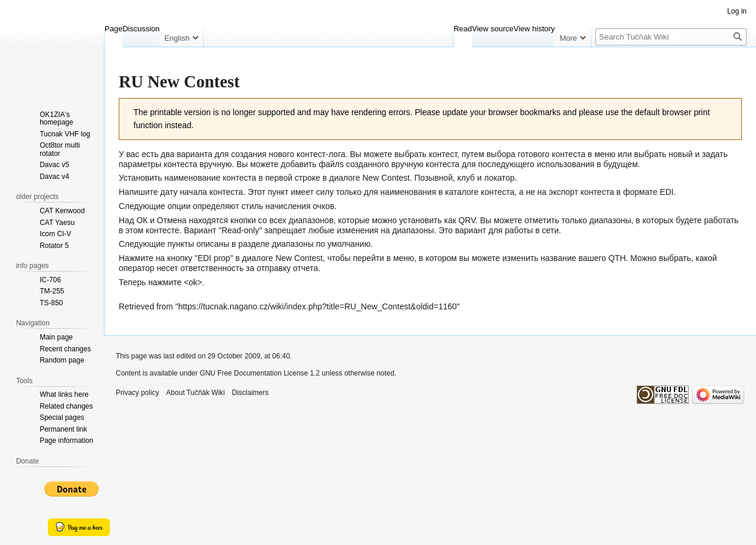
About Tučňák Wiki (195, 393)
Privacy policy (137, 393)
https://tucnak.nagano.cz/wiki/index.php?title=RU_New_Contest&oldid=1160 (318, 306)
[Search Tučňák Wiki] (671, 37)
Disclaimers (250, 393)
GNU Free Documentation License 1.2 (260, 373)
